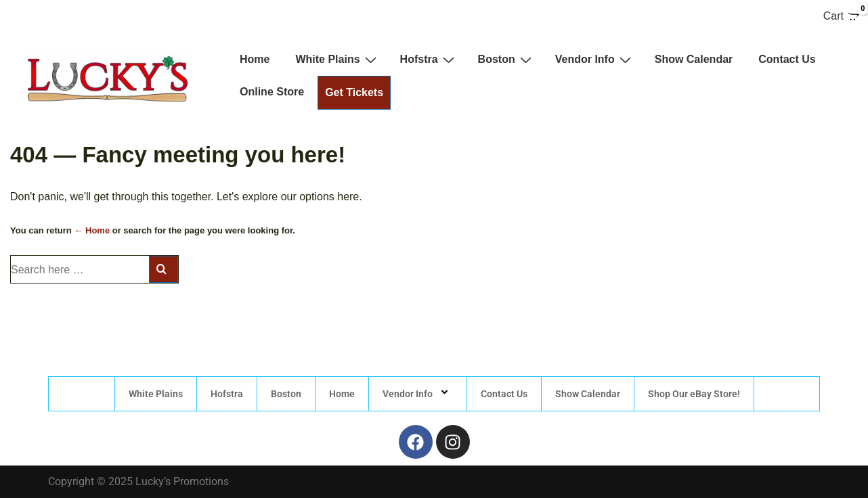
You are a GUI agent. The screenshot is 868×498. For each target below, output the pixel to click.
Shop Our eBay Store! (694, 394)
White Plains (337, 60)
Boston (506, 60)
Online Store (272, 92)
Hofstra (429, 60)
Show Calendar (694, 59)
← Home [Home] (92, 230)
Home (255, 59)
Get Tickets (354, 92)
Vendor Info (595, 60)
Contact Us (787, 59)
